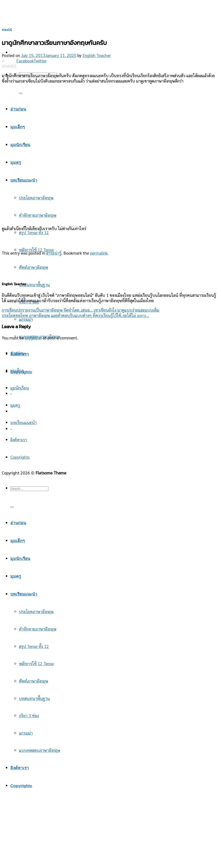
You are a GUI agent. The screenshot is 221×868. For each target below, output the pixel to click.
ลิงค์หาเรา (19, 439)
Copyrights (20, 457)
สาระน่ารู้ (7, 30)
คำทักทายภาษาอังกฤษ (38, 629)
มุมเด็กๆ (17, 370)
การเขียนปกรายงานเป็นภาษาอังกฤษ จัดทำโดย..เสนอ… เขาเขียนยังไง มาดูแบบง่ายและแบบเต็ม (81, 310)
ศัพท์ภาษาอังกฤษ (34, 267)
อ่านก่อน (18, 353)
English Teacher (97, 55)
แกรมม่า (26, 319)
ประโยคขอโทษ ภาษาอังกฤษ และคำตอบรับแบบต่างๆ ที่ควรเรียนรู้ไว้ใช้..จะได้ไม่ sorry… (75, 315)
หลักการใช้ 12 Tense (36, 250)
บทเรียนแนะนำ (23, 422)
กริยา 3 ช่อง (29, 715)
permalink (99, 253)
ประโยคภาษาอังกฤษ (36, 611)
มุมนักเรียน (20, 388)
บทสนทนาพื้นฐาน (34, 284)
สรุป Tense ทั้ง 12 (34, 232)
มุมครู (15, 405)
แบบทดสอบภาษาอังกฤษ (40, 750)
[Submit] (21, 93)
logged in (33, 338)
